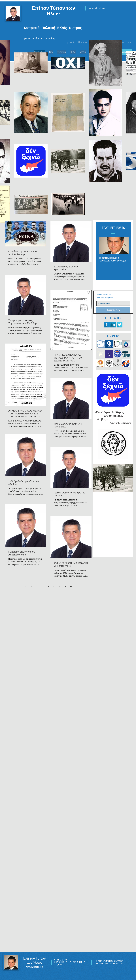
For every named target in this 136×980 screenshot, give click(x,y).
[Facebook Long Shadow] (107, 325)
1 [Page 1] (37, 587)
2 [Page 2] (43, 587)
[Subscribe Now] (113, 310)
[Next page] (65, 587)
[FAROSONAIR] (109, 354)
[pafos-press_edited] (126, 354)
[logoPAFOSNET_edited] (101, 354)
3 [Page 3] (48, 587)
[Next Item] (125, 246)
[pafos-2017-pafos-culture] (100, 363)
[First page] (26, 587)
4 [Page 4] (54, 587)
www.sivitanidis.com (97, 8)
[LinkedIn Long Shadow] (113, 325)
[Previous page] (32, 587)
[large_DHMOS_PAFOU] (109, 363)
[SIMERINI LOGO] (101, 344)
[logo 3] (117, 363)
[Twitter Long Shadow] (120, 325)
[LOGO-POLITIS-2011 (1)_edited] (118, 344)
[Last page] (71, 587)
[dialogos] (126, 344)
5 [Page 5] (59, 587)
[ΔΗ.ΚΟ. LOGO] (118, 354)
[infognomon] (126, 363)
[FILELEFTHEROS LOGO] (109, 344)
